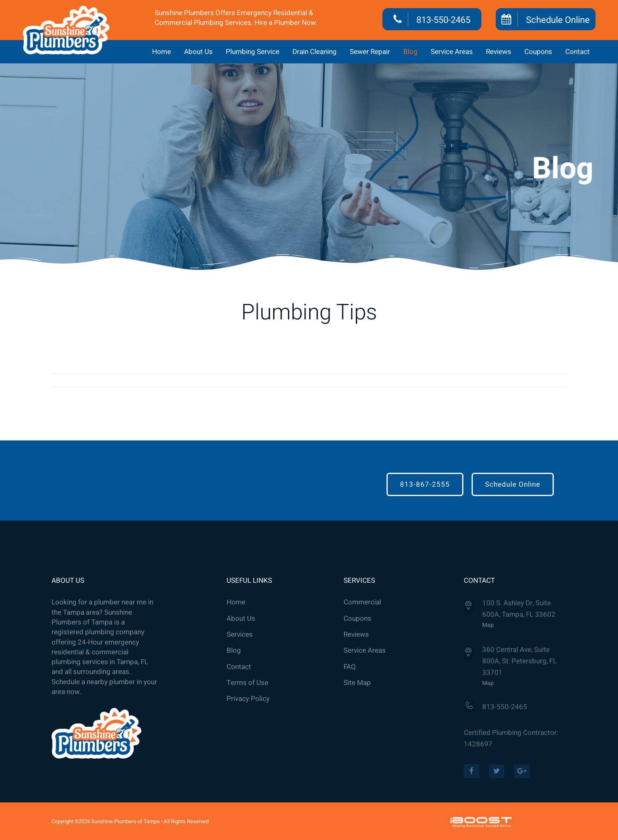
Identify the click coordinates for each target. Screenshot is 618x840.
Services (240, 635)
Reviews (499, 52)
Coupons (538, 52)
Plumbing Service (253, 52)
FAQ (350, 667)
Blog (410, 52)
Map (488, 625)
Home (162, 52)
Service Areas (452, 52)
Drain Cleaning (315, 52)
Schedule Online (558, 20)
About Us (198, 52)
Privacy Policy (248, 699)
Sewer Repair (370, 52)
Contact (578, 52)
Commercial (362, 602)
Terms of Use (247, 683)
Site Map (357, 683)
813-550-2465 (443, 20)
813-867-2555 (425, 484)
